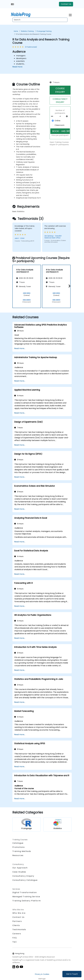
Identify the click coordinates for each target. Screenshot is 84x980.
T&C (15, 942)
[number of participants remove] (53, 116)
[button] (69, 286)
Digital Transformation (25, 892)
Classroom (59, 125)
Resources (18, 855)
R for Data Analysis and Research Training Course (33, 34)
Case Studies (19, 872)
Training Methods (22, 851)
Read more (17, 67)
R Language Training (44, 31)
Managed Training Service (26, 897)
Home (16, 31)
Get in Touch (72, 974)
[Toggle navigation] (70, 15)
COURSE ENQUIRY (60, 90)
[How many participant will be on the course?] (60, 116)
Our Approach (20, 868)
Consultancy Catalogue (25, 880)
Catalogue (18, 843)
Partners (17, 921)
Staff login (42, 979)
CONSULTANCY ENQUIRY (60, 101)
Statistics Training (27, 31)
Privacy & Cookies (42, 974)
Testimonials (19, 930)
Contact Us (66, 4)
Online (57, 121)
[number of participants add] (68, 116)
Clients (16, 925)
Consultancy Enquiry (23, 876)
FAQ (15, 938)
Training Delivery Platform (27, 901)
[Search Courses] (40, 20)
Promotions (19, 847)
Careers (17, 934)
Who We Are (19, 913)
